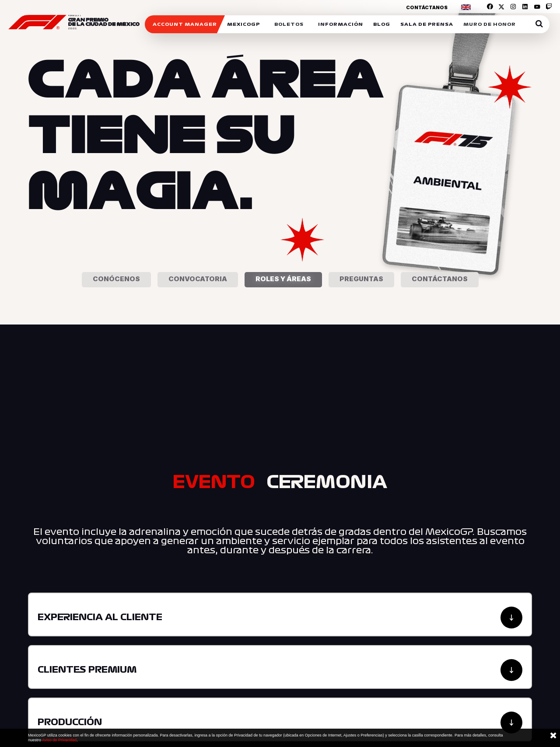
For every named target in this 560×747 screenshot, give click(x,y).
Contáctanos (427, 7)
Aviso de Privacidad (59, 740)
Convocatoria (198, 279)
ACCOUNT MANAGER (185, 24)
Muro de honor (490, 24)
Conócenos (116, 279)
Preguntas (361, 279)
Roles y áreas (283, 279)
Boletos (289, 24)
